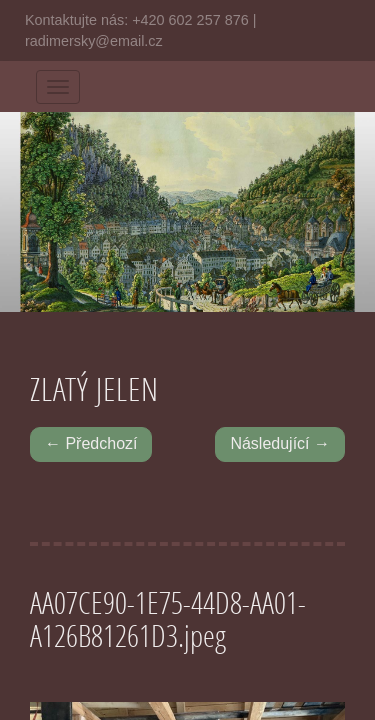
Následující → (280, 443)
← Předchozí (91, 443)
